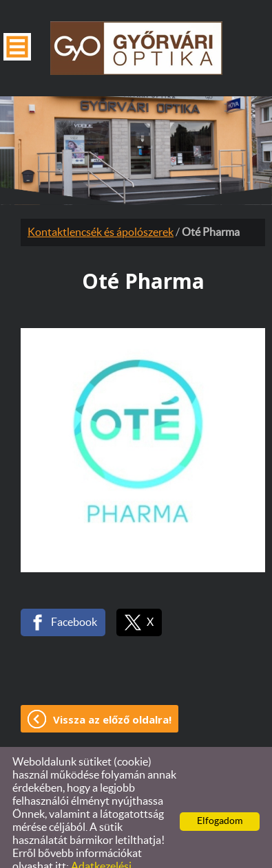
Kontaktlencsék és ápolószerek (101, 205)
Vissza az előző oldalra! (112, 692)
